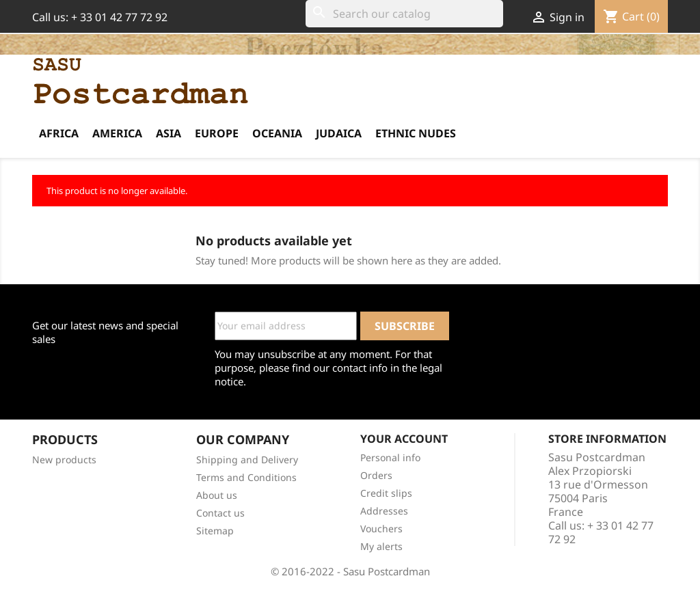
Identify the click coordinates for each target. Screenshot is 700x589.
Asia (169, 133)
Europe (217, 133)
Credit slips (386, 493)
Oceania (277, 133)
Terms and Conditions (246, 477)
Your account (404, 439)
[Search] (404, 14)
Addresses (384, 511)
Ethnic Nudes (416, 133)
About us (217, 495)
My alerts (381, 546)
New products (64, 460)
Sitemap (215, 531)
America (117, 133)
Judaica (339, 133)
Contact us (220, 513)
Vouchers (381, 529)
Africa (59, 133)
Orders (376, 475)
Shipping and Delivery (247, 460)
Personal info (390, 457)
